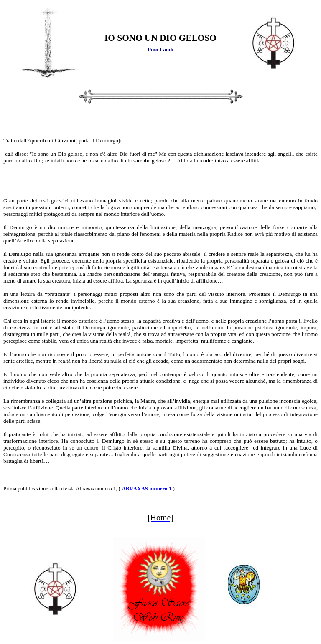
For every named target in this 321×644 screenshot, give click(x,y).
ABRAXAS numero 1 (147, 489)
